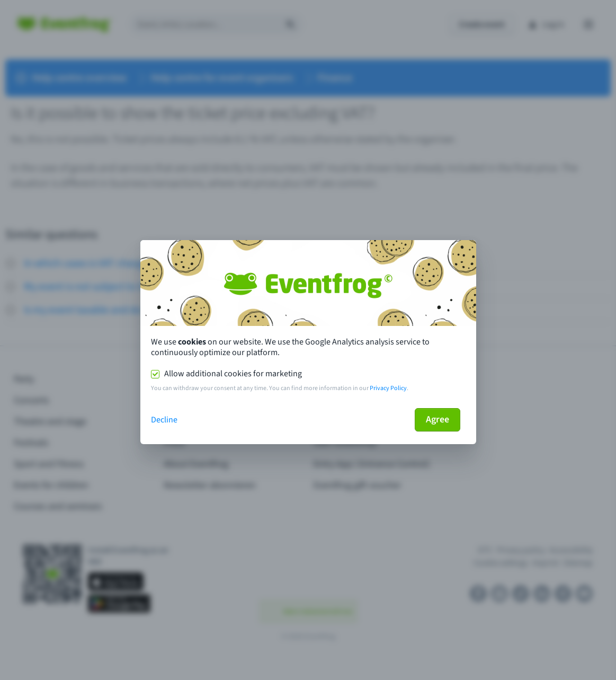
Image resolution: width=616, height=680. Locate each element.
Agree (438, 420)
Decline (164, 420)
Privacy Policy (388, 388)
